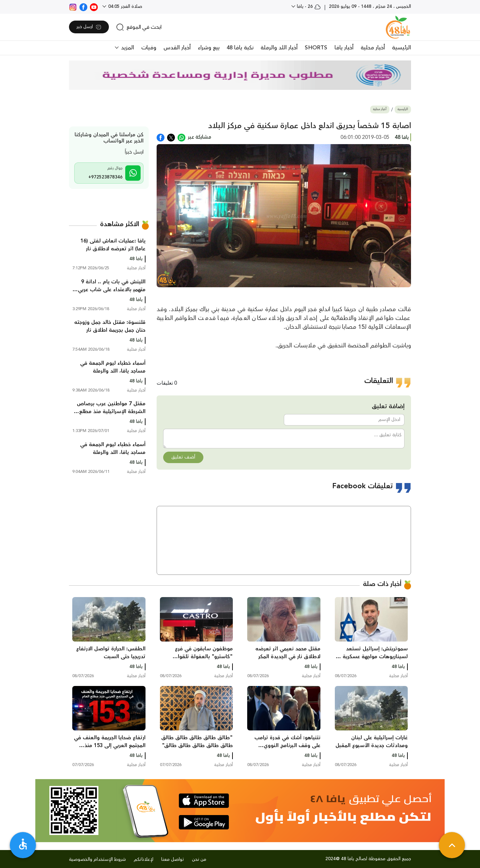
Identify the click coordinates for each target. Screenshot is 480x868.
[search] (139, 27)
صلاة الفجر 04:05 (125, 7)
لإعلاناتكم (144, 860)
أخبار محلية (373, 48)
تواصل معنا (173, 860)
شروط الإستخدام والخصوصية (97, 860)
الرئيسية (402, 48)
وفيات (149, 48)
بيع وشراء (209, 48)
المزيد (127, 48)
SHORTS (316, 48)
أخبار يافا (344, 48)
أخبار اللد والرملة (279, 48)
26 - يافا (308, 7)
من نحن (199, 860)
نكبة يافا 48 (240, 48)
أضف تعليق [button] (183, 457)
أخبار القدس (177, 48)
